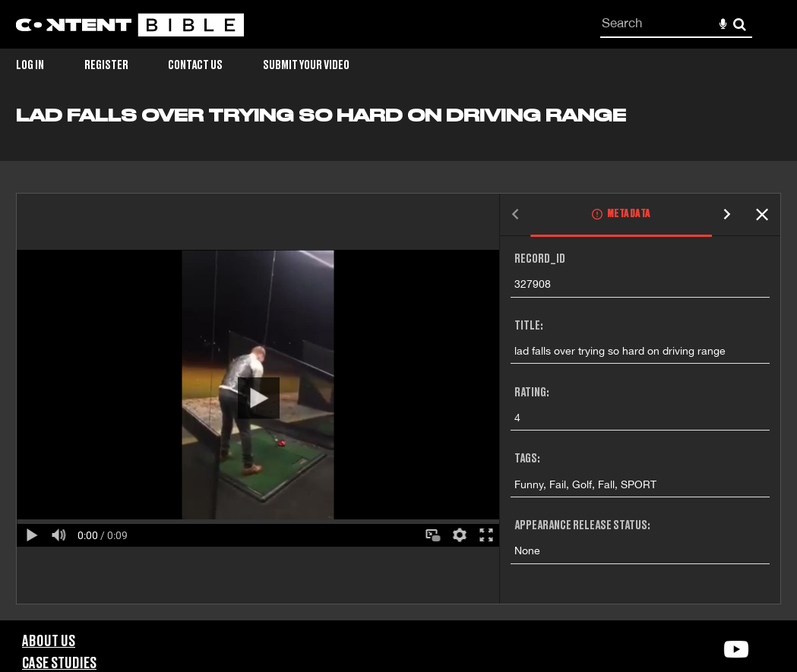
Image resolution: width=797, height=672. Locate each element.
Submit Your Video (306, 65)
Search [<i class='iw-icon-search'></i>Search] (740, 24)
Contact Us (195, 65)
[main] (398, 363)
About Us (49, 642)
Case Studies (59, 664)
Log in (30, 65)
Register (106, 65)
